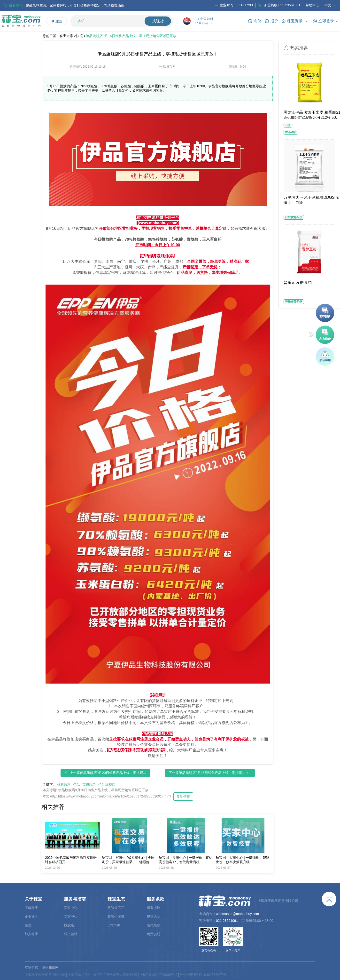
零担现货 (89, 785)
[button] (326, 21)
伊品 (77, 785)
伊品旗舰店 (107, 785)
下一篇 (207, 773)
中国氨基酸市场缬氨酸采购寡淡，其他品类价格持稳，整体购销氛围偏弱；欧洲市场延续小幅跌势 (77, 5)
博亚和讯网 (50, 967)
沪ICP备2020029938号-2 (158, 975)
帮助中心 (312, 5)
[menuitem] (330, 5)
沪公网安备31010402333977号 (203, 975)
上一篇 (108, 773)
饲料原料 (64, 785)
